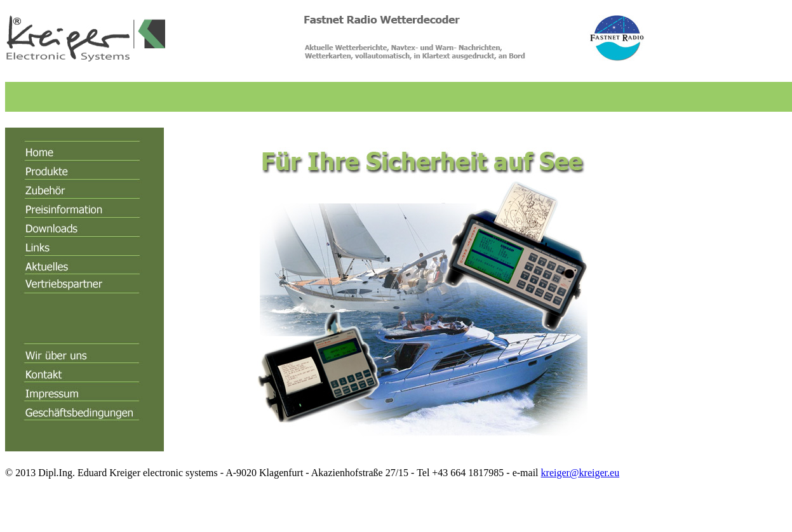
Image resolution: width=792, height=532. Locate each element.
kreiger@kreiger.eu (581, 473)
